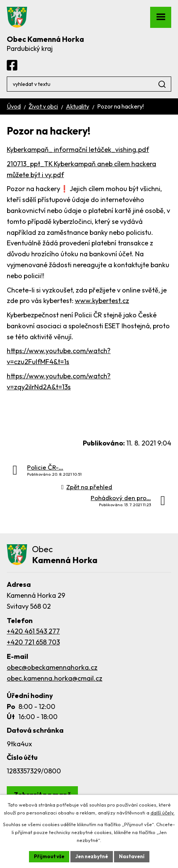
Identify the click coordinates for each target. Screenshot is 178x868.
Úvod (14, 106)
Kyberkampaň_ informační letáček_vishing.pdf (78, 149)
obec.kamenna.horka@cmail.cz (55, 678)
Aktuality (78, 106)
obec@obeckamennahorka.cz (52, 667)
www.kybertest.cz (102, 301)
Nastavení (132, 856)
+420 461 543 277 (33, 631)
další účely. (163, 813)
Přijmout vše (49, 856)
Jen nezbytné (92, 856)
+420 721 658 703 (33, 642)
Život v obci (43, 106)
